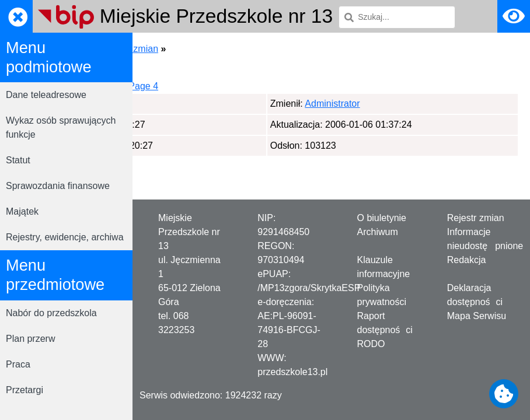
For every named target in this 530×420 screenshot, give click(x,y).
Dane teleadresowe (46, 95)
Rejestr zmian (476, 218)
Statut (18, 160)
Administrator (202, 104)
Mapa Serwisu (477, 316)
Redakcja (467, 260)
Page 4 (273, 86)
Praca (18, 364)
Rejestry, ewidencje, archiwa (65, 237)
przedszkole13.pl (292, 372)
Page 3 (235, 86)
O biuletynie (382, 218)
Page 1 (159, 86)
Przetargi (25, 390)
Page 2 (197, 86)
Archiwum (378, 232)
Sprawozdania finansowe (58, 186)
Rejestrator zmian (251, 49)
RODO (371, 344)
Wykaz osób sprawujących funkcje (61, 127)
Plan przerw (30, 339)
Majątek (22, 211)
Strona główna (174, 49)
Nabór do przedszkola (51, 313)
